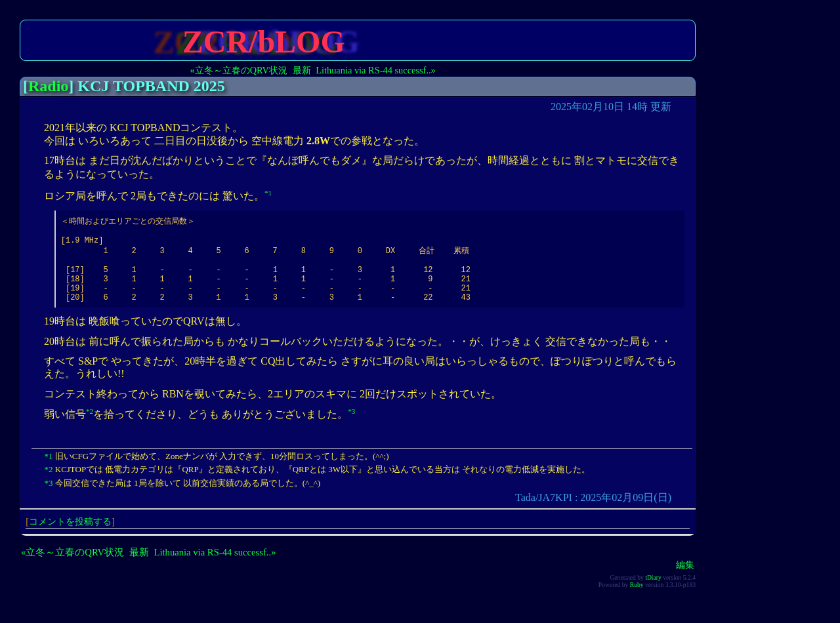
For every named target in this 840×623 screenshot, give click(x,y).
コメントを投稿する (70, 536)
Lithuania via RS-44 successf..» (376, 70)
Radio (48, 86)
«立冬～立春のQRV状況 (239, 70)
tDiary (653, 593)
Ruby (637, 600)
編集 (685, 580)
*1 (268, 193)
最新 (302, 70)
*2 (90, 426)
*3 (351, 426)
